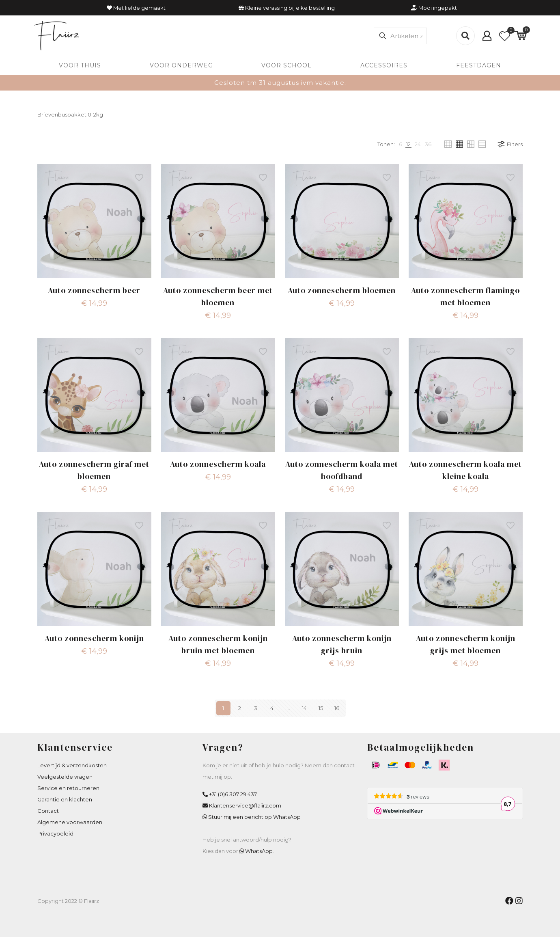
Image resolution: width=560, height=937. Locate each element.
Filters (510, 144)
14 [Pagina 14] (304, 708)
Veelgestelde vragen (65, 777)
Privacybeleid (55, 833)
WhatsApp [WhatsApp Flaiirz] (259, 851)
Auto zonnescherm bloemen (342, 290)
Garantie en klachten (65, 799)
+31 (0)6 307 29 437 (233, 794)
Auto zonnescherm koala (218, 464)
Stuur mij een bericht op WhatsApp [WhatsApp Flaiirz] (254, 817)
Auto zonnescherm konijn (94, 638)
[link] (401, 144)
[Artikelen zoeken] (400, 36)
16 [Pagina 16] (337, 708)
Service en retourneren (68, 788)
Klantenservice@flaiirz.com (245, 805)
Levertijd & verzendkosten (72, 765)
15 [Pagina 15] (321, 708)
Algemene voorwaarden (70, 822)
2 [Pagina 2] (240, 708)
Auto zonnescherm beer (94, 290)
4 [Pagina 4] (272, 708)
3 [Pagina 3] (256, 708)
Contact (48, 811)
